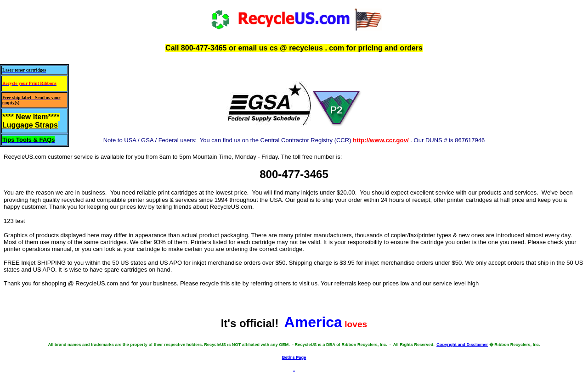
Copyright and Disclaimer (462, 345)
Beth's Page (294, 357)
